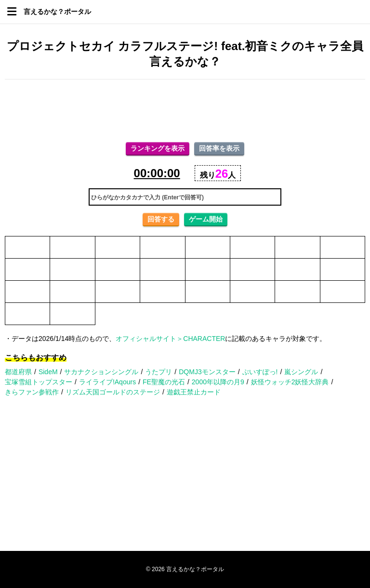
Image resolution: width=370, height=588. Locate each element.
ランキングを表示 (158, 148)
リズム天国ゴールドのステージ (113, 392)
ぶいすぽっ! (260, 372)
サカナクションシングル (101, 372)
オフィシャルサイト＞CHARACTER (170, 339)
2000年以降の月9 (218, 382)
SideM (48, 372)
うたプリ (159, 372)
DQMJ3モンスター (207, 372)
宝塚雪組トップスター (39, 382)
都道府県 (18, 372)
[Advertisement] (185, 111)
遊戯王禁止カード (194, 392)
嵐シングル (301, 372)
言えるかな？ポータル (57, 12)
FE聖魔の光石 (164, 382)
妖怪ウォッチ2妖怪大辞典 (290, 382)
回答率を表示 (219, 148)
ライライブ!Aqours (107, 382)
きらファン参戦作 (32, 392)
